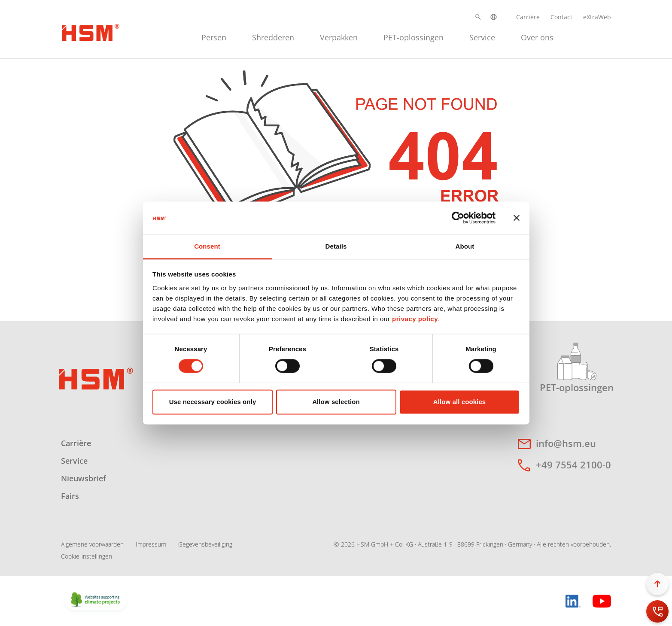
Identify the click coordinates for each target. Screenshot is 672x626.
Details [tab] (336, 246)
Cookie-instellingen (87, 556)
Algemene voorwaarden (92, 544)
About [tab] (465, 246)
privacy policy (415, 319)
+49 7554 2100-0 (573, 465)
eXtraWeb (597, 17)
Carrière (528, 17)
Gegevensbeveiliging (205, 544)
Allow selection (336, 402)
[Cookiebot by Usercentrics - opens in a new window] (458, 218)
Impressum (151, 544)
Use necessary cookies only (213, 402)
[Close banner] (517, 218)
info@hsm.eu (566, 443)
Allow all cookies (460, 402)
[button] (478, 17)
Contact (561, 17)
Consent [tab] (207, 246)
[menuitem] (214, 36)
